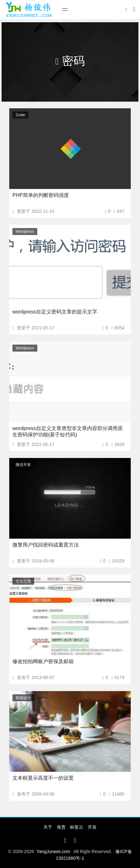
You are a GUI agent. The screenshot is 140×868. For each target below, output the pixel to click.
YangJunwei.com (53, 851)
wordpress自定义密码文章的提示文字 (55, 312)
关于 (48, 827)
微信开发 (23, 465)
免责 (61, 827)
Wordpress (25, 232)
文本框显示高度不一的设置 (43, 778)
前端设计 (23, 698)
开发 (92, 827)
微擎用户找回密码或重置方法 (46, 545)
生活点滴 (23, 581)
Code (21, 115)
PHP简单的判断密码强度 (41, 195)
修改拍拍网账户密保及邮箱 (43, 661)
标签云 (77, 827)
